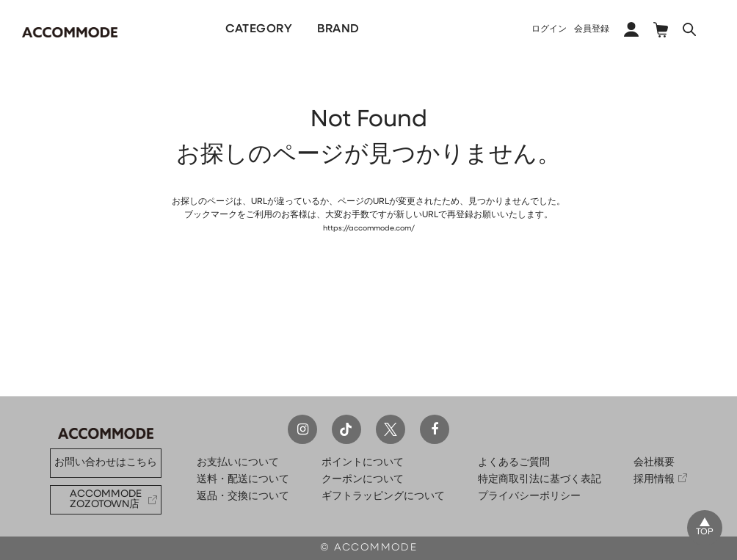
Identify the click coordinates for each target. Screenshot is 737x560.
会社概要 (654, 463)
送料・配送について (243, 480)
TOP (702, 530)
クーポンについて (363, 480)
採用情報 (654, 480)
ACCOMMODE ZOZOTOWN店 (106, 499)
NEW (164, 29)
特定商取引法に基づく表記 (540, 480)
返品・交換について (243, 497)
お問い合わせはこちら (106, 463)
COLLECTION (471, 29)
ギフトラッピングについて (383, 497)
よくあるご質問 (514, 463)
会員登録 (592, 29)
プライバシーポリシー (529, 497)
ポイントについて (363, 463)
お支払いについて (238, 463)
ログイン (549, 29)
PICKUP (385, 29)
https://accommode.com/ (368, 228)
